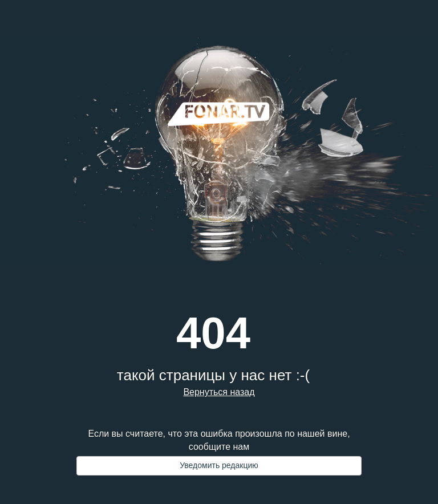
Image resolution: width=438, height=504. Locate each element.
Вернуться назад (219, 392)
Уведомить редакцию (219, 465)
